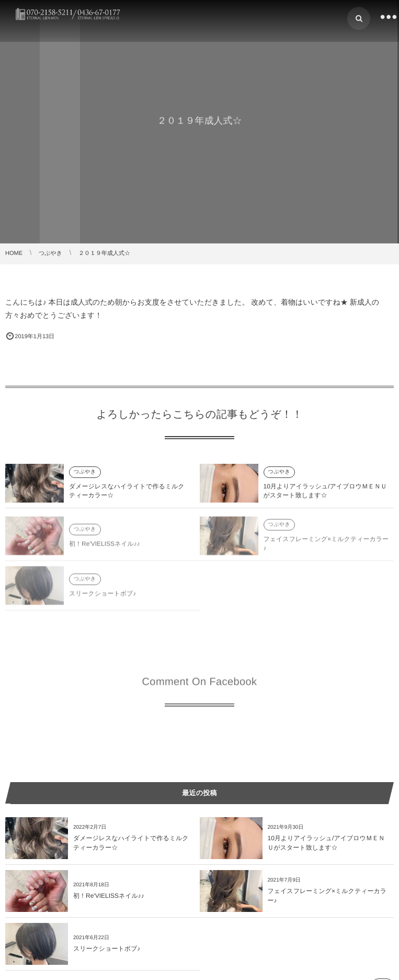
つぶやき (85, 472)
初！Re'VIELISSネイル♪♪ (105, 545)
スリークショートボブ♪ (102, 595)
